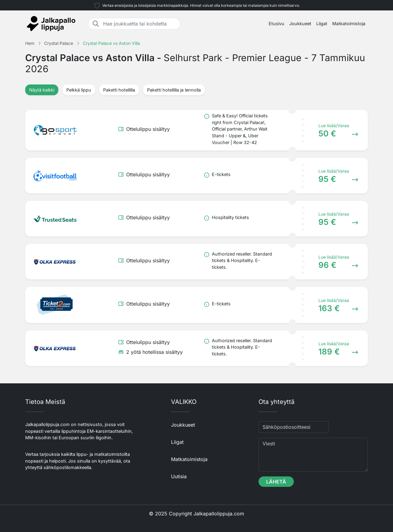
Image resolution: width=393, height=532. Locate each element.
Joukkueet (300, 23)
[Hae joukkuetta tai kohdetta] (140, 24)
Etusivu (276, 23)
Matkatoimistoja (349, 23)
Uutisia (179, 476)
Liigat (322, 23)
